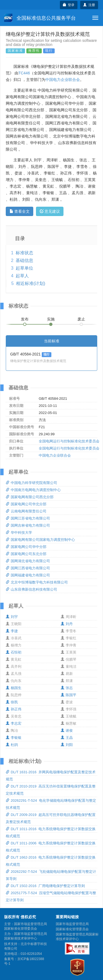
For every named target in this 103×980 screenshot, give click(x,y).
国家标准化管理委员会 (72, 929)
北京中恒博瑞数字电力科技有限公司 (37, 582)
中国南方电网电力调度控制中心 (33, 490)
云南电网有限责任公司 (26, 511)
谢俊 (67, 730)
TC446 (24, 73)
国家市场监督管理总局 (72, 924)
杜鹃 (12, 745)
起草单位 (24, 268)
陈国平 (69, 695)
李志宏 (14, 723)
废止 (81, 319)
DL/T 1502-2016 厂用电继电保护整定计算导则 (45, 886)
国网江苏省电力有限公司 (28, 518)
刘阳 (67, 745)
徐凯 (12, 702)
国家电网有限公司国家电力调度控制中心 (40, 540)
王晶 (67, 738)
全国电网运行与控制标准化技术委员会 (69, 441)
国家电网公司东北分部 (26, 554)
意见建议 (50, 211)
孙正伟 (14, 709)
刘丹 (67, 624)
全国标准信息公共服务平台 (40, 18)
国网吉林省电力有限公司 (28, 525)
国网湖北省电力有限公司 (28, 561)
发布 (25, 319)
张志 (67, 688)
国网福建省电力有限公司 (28, 575)
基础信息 (24, 260)
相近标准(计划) (31, 283)
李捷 (12, 631)
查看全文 (20, 211)
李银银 (14, 738)
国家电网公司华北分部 (26, 504)
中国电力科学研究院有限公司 (31, 483)
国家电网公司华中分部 (26, 547)
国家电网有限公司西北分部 (30, 497)
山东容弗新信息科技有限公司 (31, 589)
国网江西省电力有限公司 (28, 568)
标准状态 (24, 253)
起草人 (22, 276)
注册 (89, 5)
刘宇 (12, 617)
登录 (69, 5)
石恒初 (14, 652)
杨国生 (14, 688)
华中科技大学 (19, 533)
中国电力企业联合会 (63, 80)
